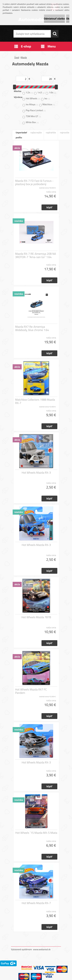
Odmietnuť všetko (54, 19)
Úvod (17, 57)
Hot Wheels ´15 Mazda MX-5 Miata (36, 833)
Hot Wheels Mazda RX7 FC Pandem (31, 691)
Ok (68, 19)
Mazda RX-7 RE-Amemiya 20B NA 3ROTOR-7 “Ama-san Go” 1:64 (36, 255)
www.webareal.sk (42, 949)
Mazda (24, 57)
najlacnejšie (36, 132)
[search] (55, 34)
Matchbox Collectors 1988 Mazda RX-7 (35, 401)
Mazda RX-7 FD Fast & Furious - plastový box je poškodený (34, 182)
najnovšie (65, 132)
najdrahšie (51, 132)
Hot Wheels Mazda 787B (36, 617)
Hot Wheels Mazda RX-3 (36, 473)
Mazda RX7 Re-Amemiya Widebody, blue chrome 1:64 (32, 328)
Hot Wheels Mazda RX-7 (36, 903)
